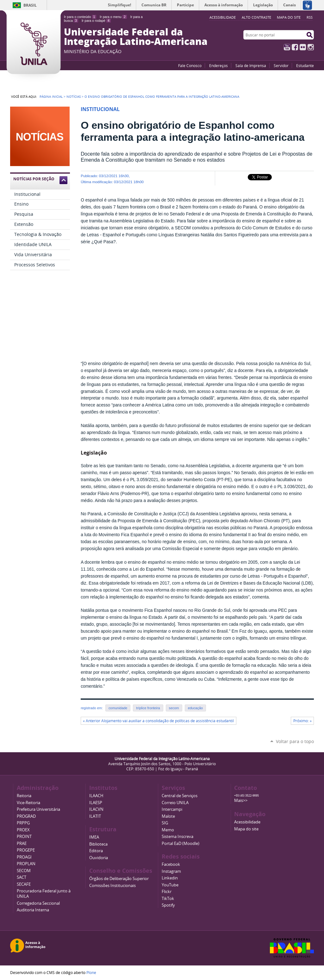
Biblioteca (98, 844)
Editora (96, 851)
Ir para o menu (113, 17)
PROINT (24, 837)
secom (174, 708)
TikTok (168, 899)
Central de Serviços (180, 796)
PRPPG (23, 823)
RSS (310, 17)
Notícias (74, 96)
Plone (91, 972)
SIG (165, 823)
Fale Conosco (190, 65)
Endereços (218, 65)
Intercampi (172, 809)
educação (195, 708)
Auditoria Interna (33, 910)
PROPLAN (26, 864)
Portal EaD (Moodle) (181, 844)
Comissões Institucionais (112, 886)
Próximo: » (302, 721)
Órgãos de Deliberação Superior (119, 879)
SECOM (24, 871)
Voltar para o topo (295, 741)
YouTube (287, 47)
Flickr (303, 47)
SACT (22, 877)
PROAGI (24, 857)
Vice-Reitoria (28, 803)
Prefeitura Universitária (38, 809)
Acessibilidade (247, 822)
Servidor (281, 65)
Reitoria (24, 796)
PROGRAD (26, 816)
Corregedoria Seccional (38, 903)
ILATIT (95, 816)
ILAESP (96, 803)
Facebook (295, 47)
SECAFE (24, 884)
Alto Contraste (256, 17)
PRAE (22, 844)
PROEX (23, 830)
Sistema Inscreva (178, 837)
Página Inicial (51, 96)
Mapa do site (289, 17)
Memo (168, 830)
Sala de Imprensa (251, 65)
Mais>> (241, 800)
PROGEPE (26, 850)
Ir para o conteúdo (80, 17)
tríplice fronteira (148, 708)
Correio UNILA (175, 803)
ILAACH (96, 796)
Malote (168, 816)
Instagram (311, 47)
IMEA (94, 837)
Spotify (168, 905)
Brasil (30, 5)
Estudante (305, 65)
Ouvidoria (99, 858)
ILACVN (96, 809)
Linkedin (170, 878)
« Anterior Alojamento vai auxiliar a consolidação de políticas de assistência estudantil (158, 721)
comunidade (118, 708)
